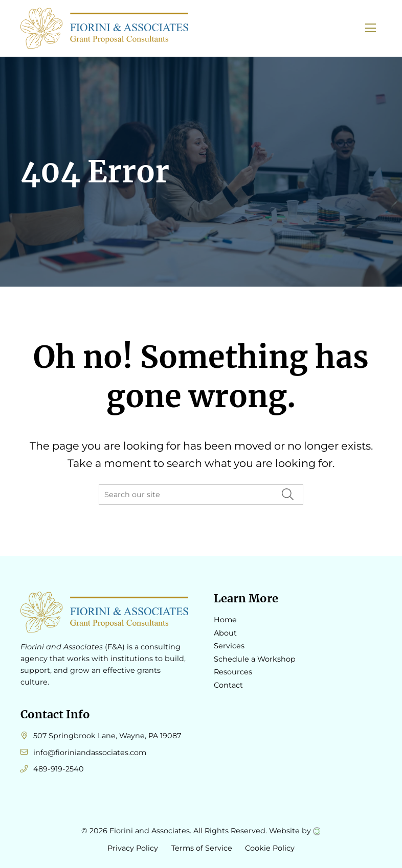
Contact (228, 685)
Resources (233, 672)
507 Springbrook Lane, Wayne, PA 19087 (107, 736)
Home (225, 620)
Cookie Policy (270, 848)
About (225, 633)
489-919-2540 (59, 769)
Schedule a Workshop (255, 659)
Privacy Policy (133, 848)
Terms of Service (202, 848)
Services (229, 646)
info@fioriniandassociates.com (90, 753)
